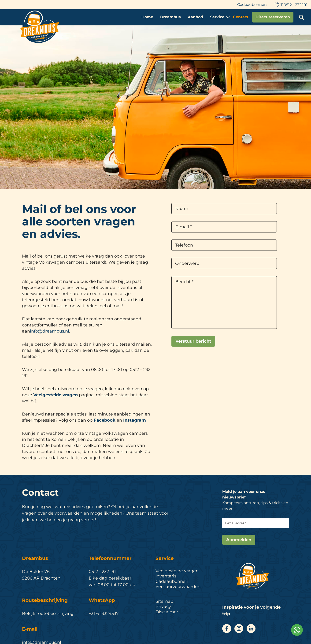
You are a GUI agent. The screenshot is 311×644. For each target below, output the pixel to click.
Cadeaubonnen (252, 5)
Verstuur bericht (193, 341)
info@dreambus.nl (50, 331)
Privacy (163, 607)
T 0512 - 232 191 (291, 5)
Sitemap (164, 601)
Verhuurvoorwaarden (178, 587)
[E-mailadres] (256, 523)
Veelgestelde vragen (56, 395)
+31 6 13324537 (104, 614)
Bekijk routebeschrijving (48, 614)
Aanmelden (239, 540)
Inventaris (166, 576)
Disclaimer (167, 612)
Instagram (135, 420)
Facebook (105, 420)
